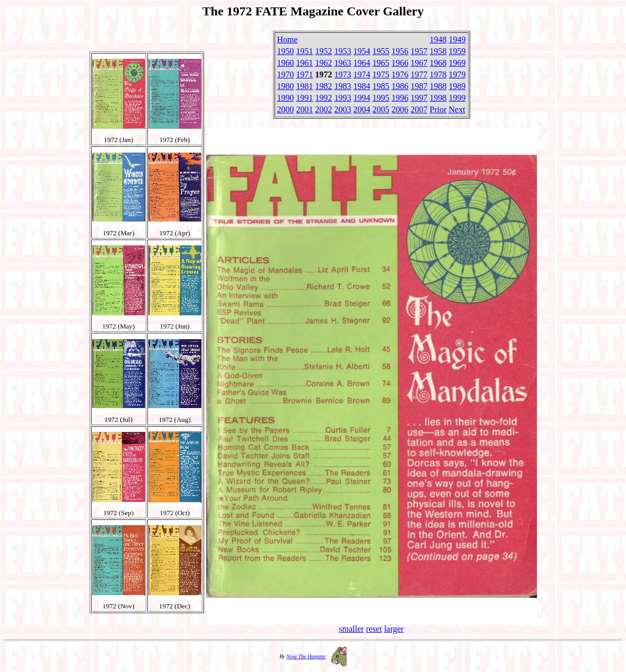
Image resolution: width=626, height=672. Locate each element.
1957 (419, 51)
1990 (286, 98)
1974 (362, 74)
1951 (305, 51)
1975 (381, 74)
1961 (305, 63)
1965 (381, 63)
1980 (286, 86)
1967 (419, 63)
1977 (419, 74)
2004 (362, 109)
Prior (438, 109)
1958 (438, 51)
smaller (351, 629)
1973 (343, 74)
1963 (343, 63)
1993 (343, 98)
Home (288, 39)
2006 (400, 109)
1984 (362, 86)
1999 (457, 98)
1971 (305, 74)
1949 (457, 39)
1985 (381, 86)
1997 (419, 98)
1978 (438, 74)
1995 (381, 98)
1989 (457, 86)
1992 (324, 98)
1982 (324, 86)
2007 (419, 109)
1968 (438, 63)
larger (394, 629)
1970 (286, 74)
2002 (324, 109)
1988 (438, 86)
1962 (324, 63)
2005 (381, 109)
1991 (305, 98)
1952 (324, 51)
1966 (400, 63)
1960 (286, 63)
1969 (457, 63)
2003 (343, 109)
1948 (438, 39)
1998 (438, 98)
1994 (362, 98)
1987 (419, 86)
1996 (400, 98)
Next (457, 109)
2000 (286, 109)
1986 (400, 86)
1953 (343, 51)
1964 (362, 63)
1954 (362, 51)
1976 (400, 74)
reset (374, 629)
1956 (400, 51)
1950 (286, 51)
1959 (457, 51)
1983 (343, 86)
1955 (381, 51)
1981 (305, 86)
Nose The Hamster (306, 656)
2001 (305, 109)
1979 (457, 74)
